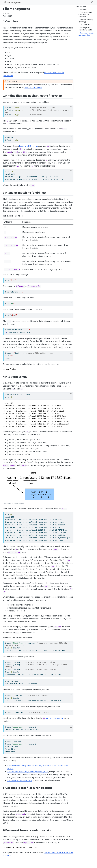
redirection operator (54, 718)
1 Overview (83, 9)
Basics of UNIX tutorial (33, 87)
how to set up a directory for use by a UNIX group (28, 771)
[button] (5, 2)
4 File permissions (85, 25)
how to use (20, 780)
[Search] (90, 2)
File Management (14, 2)
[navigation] (56, 2)
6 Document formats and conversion (86, 34)
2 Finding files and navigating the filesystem (85, 14)
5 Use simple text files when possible (86, 29)
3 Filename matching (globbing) (86, 21)
